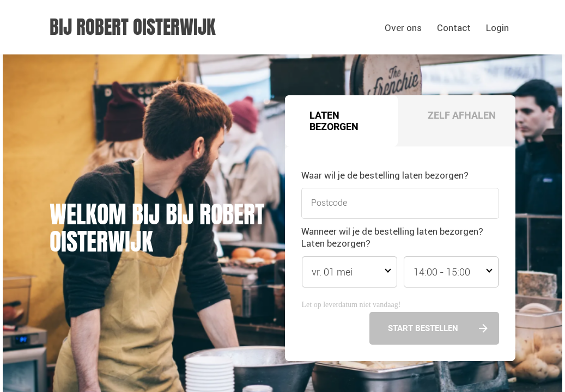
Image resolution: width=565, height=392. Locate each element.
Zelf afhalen (462, 115)
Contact (454, 28)
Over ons (403, 28)
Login (497, 28)
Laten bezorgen (334, 121)
